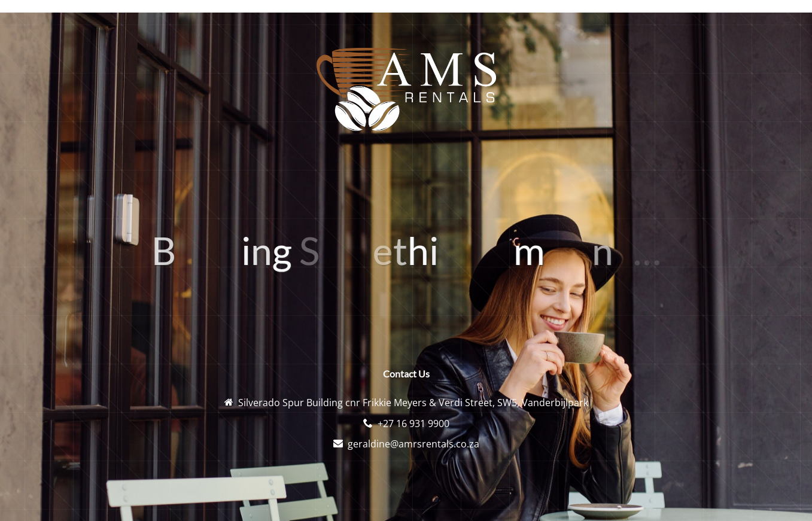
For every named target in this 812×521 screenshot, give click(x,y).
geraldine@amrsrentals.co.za (413, 444)
